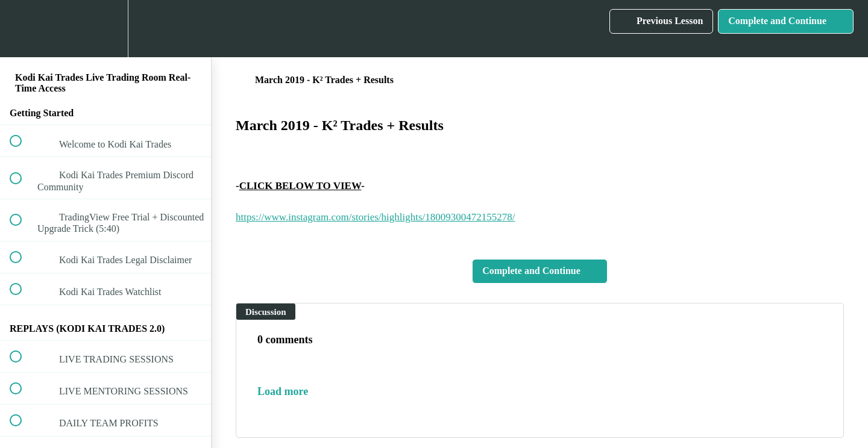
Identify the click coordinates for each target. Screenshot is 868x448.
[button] (22, 29)
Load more (283, 391)
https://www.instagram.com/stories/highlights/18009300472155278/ (376, 217)
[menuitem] (105, 29)
